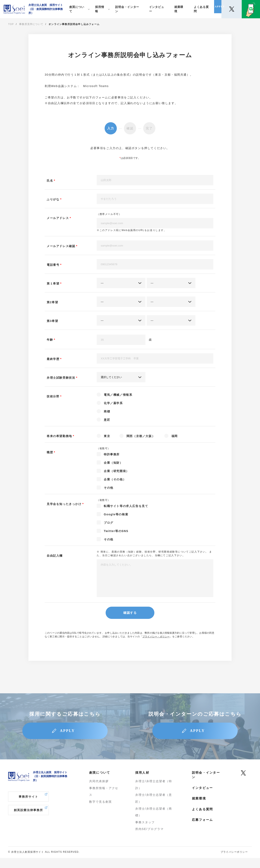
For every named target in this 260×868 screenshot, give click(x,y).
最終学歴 (53, 359)
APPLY (70, 739)
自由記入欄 (55, 556)
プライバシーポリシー (234, 862)
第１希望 (53, 284)
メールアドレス (58, 218)
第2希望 (52, 302)
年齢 (50, 340)
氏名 (50, 181)
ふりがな (53, 199)
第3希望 (52, 321)
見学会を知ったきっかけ (64, 504)
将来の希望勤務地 (59, 436)
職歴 (50, 452)
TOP (11, 24)
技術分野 (53, 396)
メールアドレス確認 (61, 246)
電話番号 (53, 265)
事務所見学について (31, 24)
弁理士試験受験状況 (61, 378)
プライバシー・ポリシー (156, 643)
